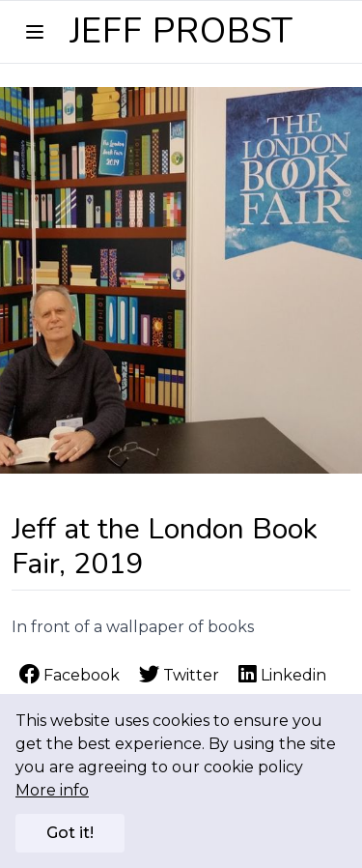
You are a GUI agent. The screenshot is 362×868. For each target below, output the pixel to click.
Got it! (70, 833)
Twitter (181, 675)
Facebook (71, 675)
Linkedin (282, 675)
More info (52, 790)
